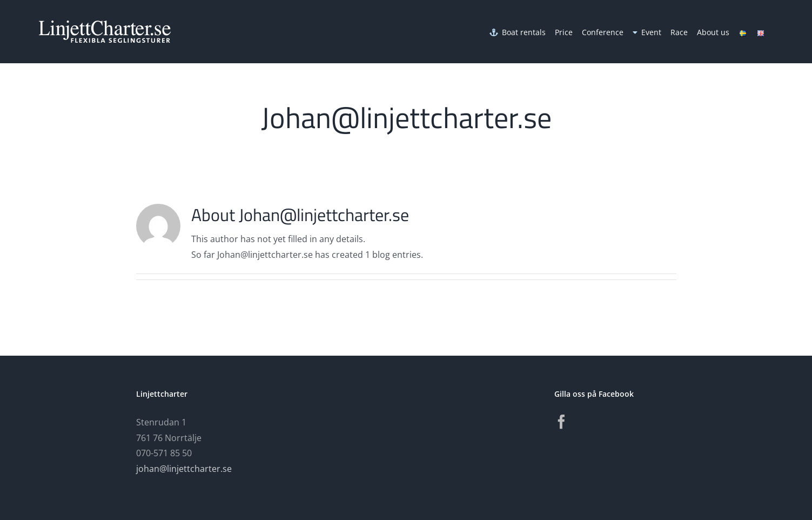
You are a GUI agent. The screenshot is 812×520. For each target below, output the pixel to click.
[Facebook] (561, 422)
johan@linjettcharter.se (184, 469)
